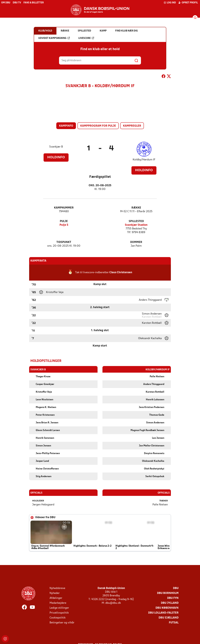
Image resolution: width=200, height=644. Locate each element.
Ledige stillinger (59, 608)
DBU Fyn (173, 598)
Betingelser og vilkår (62, 623)
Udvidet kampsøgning (54, 38)
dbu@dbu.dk (113, 603)
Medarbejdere (58, 603)
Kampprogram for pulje (98, 126)
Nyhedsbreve (57, 588)
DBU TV (17, 3)
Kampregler (132, 126)
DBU (176, 588)
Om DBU (6, 3)
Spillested (136, 221)
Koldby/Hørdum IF (144, 160)
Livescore (86, 38)
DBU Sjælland (169, 618)
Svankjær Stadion (136, 225)
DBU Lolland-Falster (163, 613)
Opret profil (188, 3)
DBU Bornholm (168, 593)
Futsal (174, 623)
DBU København (167, 608)
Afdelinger (56, 598)
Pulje (64, 221)
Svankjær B (56, 147)
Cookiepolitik (58, 618)
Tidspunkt (64, 242)
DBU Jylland (170, 603)
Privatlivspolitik (59, 613)
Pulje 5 (64, 225)
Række (136, 208)
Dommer (136, 242)
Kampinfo (66, 126)
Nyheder (55, 593)
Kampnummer (64, 208)
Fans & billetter (34, 3)
